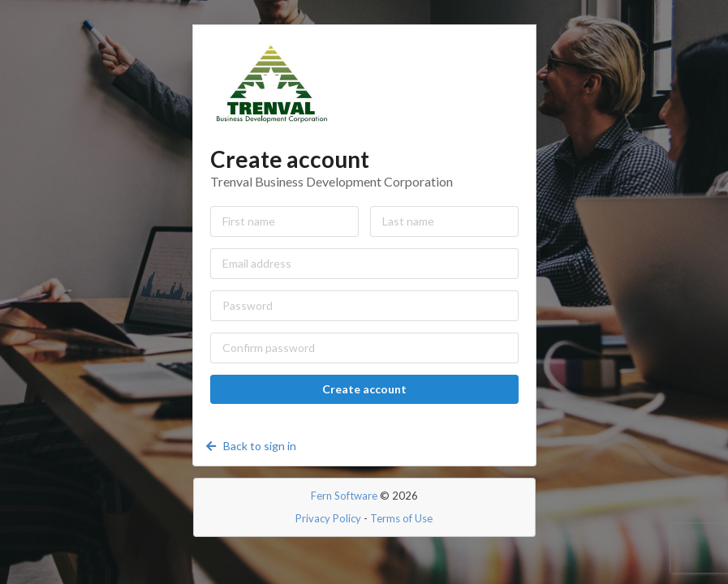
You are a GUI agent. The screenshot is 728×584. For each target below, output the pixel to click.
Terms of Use (401, 518)
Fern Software (344, 496)
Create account (364, 389)
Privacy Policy (328, 518)
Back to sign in (250, 446)
